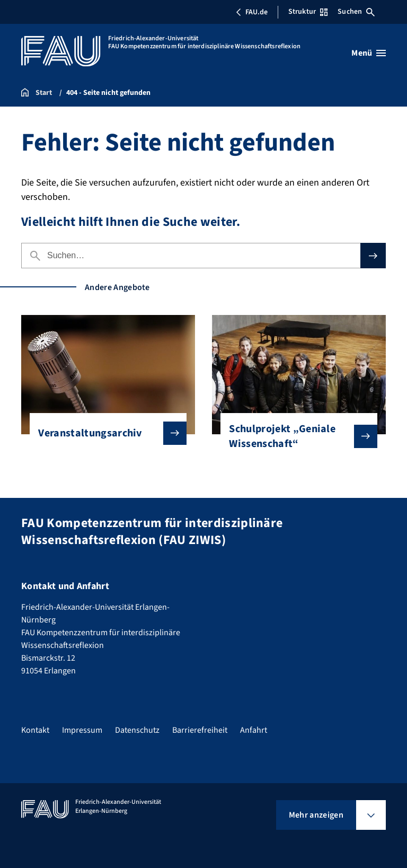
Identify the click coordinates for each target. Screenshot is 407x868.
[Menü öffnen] (369, 53)
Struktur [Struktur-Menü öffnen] (308, 12)
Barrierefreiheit (200, 730)
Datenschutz (137, 730)
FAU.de (252, 12)
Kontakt (35, 730)
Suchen (356, 12)
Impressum (82, 730)
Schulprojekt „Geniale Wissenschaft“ (294, 436)
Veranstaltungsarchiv (104, 433)
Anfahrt (254, 730)
